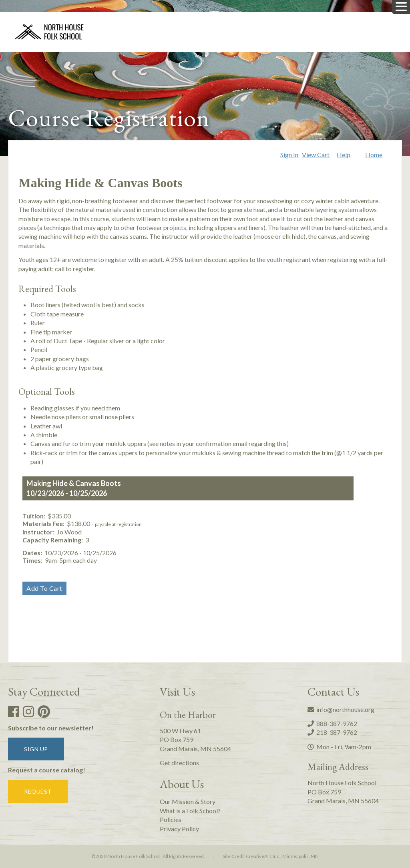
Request (38, 791)
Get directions (179, 763)
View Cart (316, 155)
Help (344, 155)
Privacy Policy (179, 829)
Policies (171, 819)
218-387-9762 (332, 732)
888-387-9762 (332, 723)
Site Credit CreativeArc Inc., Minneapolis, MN (271, 856)
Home (374, 155)
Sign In (289, 155)
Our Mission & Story (188, 801)
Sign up (36, 749)
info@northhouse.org (341, 709)
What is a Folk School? (190, 811)
